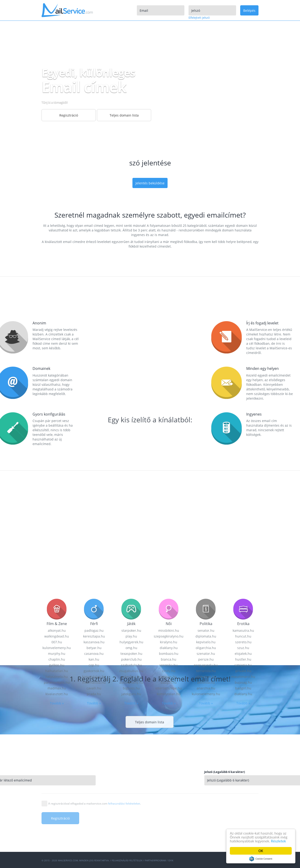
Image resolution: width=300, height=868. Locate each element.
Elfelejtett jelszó (199, 18)
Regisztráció (69, 115)
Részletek (279, 841)
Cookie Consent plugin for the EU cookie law (261, 859)
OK (261, 851)
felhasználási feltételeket (124, 804)
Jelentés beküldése (150, 183)
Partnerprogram (155, 860)
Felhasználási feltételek (127, 860)
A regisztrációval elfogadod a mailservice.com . (94, 804)
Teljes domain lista (124, 115)
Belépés (249, 10)
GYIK (171, 860)
